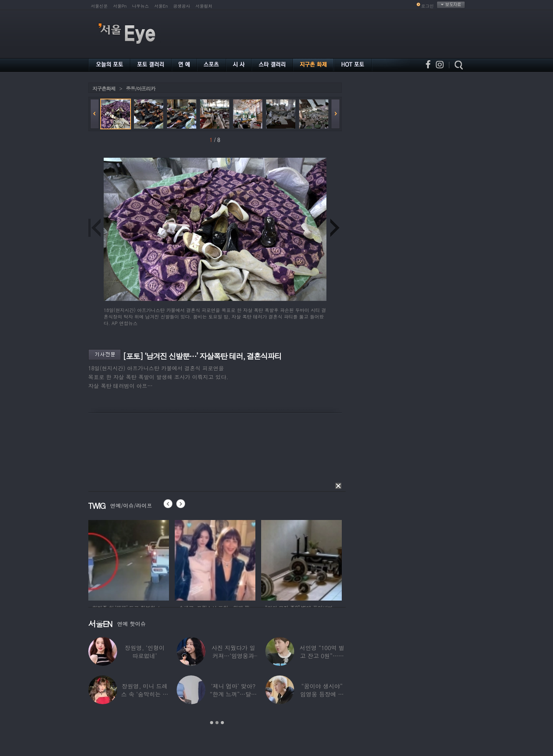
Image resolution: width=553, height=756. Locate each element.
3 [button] (222, 723)
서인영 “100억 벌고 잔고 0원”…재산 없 (322, 656)
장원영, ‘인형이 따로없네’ (144, 652)
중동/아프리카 (141, 88)
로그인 (428, 6)
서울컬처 (204, 6)
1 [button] (212, 723)
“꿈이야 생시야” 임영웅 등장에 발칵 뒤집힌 (322, 694)
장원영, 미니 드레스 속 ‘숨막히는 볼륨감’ (145, 694)
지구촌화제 (104, 88)
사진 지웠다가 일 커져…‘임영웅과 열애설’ (233, 656)
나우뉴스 (141, 6)
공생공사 (182, 6)
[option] (129, 559)
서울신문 (99, 6)
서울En (161, 6)
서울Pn (120, 6)
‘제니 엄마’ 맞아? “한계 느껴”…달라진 (233, 694)
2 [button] (217, 723)
